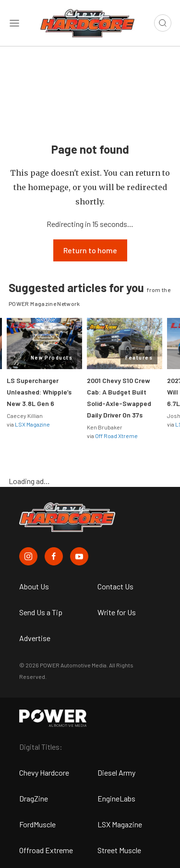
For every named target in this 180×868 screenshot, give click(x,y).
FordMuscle (37, 824)
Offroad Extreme (46, 850)
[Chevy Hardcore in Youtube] (79, 556)
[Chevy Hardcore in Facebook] (54, 556)
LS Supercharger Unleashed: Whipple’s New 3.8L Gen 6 (39, 392)
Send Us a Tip (41, 612)
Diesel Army (116, 772)
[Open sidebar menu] (14, 23)
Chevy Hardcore (44, 772)
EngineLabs (116, 798)
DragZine (34, 798)
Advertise (35, 638)
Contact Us (115, 586)
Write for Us (117, 612)
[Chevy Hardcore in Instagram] (28, 556)
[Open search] (163, 23)
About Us (34, 586)
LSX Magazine (32, 424)
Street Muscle (119, 850)
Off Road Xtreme (116, 436)
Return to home (90, 250)
